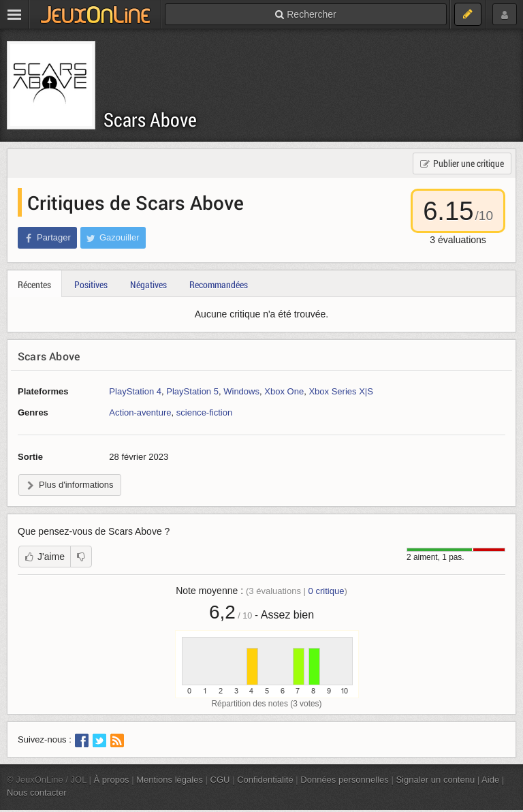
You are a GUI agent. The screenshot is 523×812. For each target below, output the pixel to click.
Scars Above (150, 120)
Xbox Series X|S (341, 391)
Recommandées (219, 284)
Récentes (34, 284)
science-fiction (204, 412)
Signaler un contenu (435, 780)
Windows (241, 391)
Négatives (148, 284)
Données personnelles (345, 780)
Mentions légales (170, 780)
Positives (91, 284)
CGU (220, 780)
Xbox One (284, 391)
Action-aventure (140, 412)
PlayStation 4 (135, 391)
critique (327, 591)
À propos (112, 780)
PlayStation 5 (192, 391)
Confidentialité (265, 780)
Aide (490, 780)
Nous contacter (37, 793)
